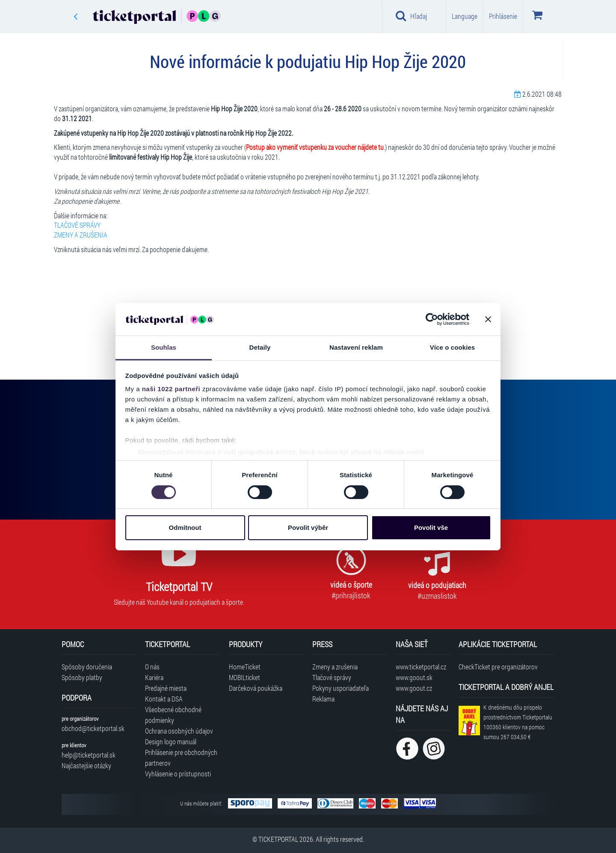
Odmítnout (185, 528)
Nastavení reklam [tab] (356, 347)
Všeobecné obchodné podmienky (173, 715)
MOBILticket (244, 677)
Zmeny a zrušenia (335, 667)
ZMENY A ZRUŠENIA (81, 235)
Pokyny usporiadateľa (341, 688)
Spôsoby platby (82, 677)
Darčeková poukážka (256, 688)
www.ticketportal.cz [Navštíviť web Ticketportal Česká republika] (421, 667)
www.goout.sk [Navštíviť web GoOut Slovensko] (414, 677)
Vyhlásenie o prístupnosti (178, 774)
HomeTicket (245, 667)
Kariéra (154, 677)
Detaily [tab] (260, 347)
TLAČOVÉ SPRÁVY (77, 225)
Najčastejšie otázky (86, 765)
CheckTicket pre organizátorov (498, 667)
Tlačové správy (332, 677)
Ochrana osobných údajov (179, 731)
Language (465, 16)
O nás (152, 667)
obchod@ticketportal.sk (93, 728)
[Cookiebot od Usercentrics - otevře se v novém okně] (432, 319)
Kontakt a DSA (164, 699)
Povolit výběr (308, 528)
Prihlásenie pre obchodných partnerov (181, 758)
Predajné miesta (166, 688)
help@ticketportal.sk (89, 755)
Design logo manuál (171, 742)
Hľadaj (411, 16)
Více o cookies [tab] (453, 347)
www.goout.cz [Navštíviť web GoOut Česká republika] (414, 688)
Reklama (323, 699)
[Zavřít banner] (488, 319)
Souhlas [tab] (164, 347)
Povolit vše (431, 528)
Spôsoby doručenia (87, 667)
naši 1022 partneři (171, 389)
